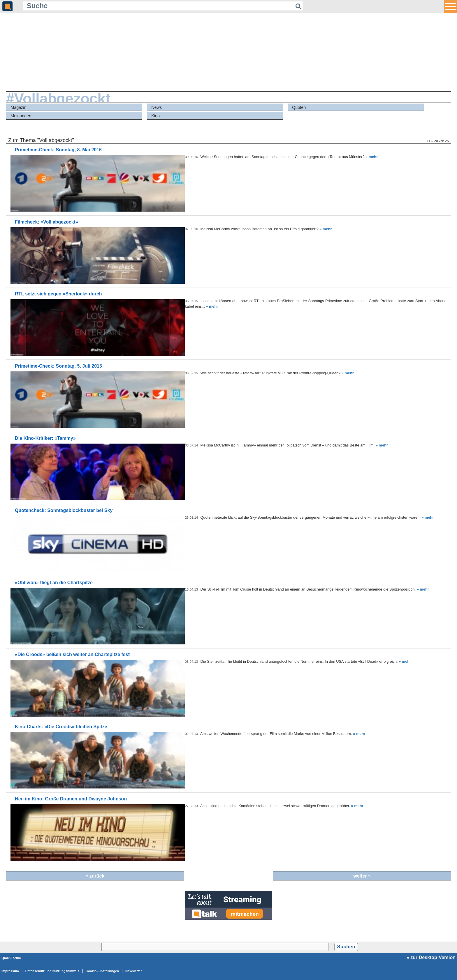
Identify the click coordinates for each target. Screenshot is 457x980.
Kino (155, 116)
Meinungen (21, 116)
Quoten (299, 107)
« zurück (95, 876)
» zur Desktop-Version (431, 957)
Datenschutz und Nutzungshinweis (52, 971)
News (157, 107)
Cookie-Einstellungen (102, 971)
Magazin (18, 107)
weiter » (362, 876)
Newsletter (134, 971)
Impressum (10, 971)
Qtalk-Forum (11, 958)
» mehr (372, 157)
